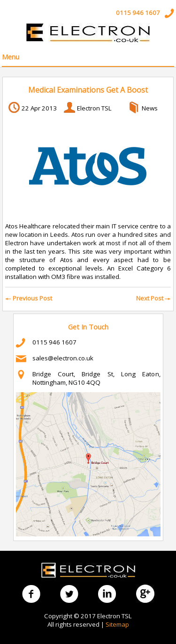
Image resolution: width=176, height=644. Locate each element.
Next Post (153, 298)
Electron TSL (94, 108)
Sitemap (117, 624)
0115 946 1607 (138, 13)
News (150, 108)
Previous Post (29, 298)
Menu (11, 57)
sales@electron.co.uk (63, 358)
